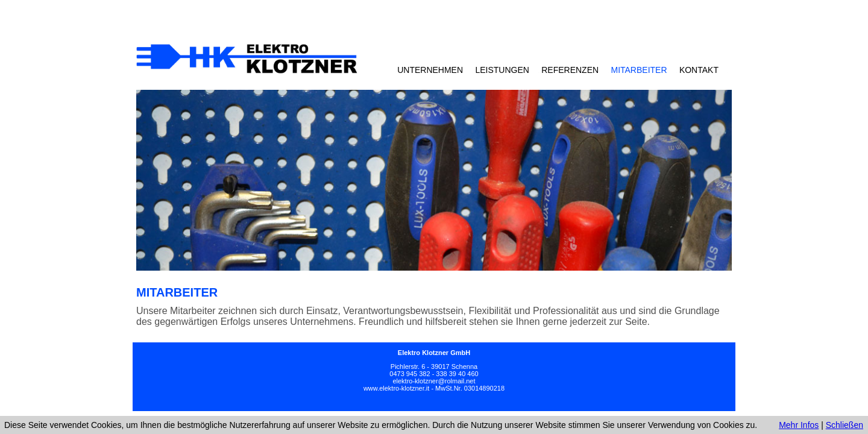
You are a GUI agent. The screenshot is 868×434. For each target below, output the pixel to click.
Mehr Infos (799, 425)
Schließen (844, 425)
